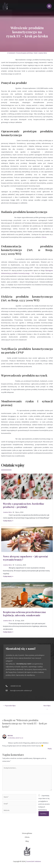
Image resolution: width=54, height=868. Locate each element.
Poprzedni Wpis (9, 706)
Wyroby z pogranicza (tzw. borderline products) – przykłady (24, 505)
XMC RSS (10, 736)
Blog (27, 841)
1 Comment (11, 53)
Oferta (44, 237)
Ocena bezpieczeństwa (24, 53)
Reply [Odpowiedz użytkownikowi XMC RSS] (50, 749)
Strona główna (27, 833)
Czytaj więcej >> (8, 521)
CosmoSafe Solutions (34, 861)
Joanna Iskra (7, 512)
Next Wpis (47, 706)
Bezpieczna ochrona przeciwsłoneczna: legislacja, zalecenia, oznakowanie (24, 614)
